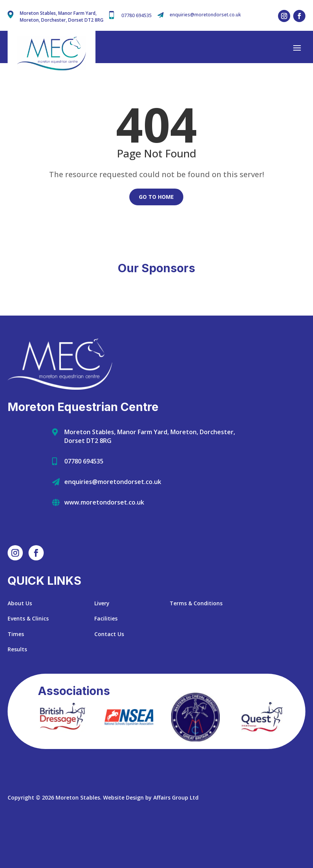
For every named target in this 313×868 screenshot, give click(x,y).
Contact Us (109, 675)
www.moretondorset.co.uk (104, 543)
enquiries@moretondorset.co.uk (205, 15)
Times (16, 675)
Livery (102, 644)
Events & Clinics (28, 659)
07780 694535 (137, 15)
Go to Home (156, 197)
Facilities (106, 659)
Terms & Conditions (196, 644)
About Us (20, 644)
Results (17, 690)
